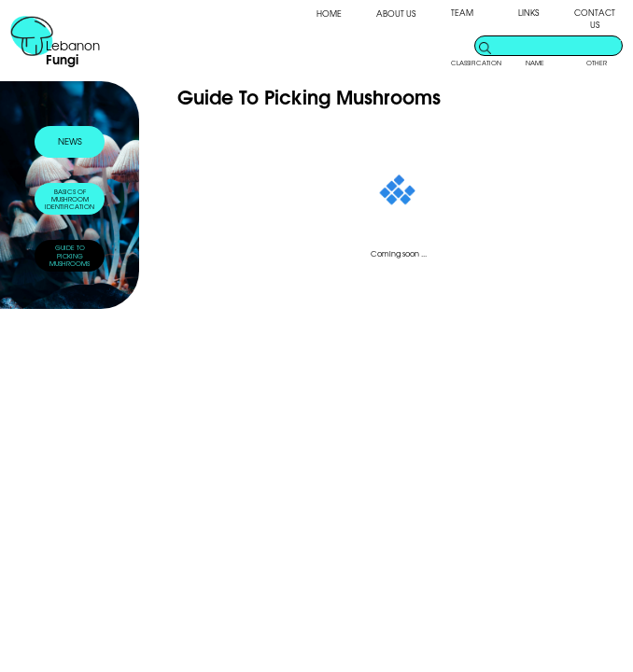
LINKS (528, 13)
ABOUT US (396, 14)
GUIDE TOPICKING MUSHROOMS (70, 255)
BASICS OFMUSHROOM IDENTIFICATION (70, 199)
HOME (329, 14)
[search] (557, 45)
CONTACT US (595, 19)
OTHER (597, 63)
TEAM (462, 13)
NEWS (70, 141)
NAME (535, 63)
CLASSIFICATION (476, 63)
